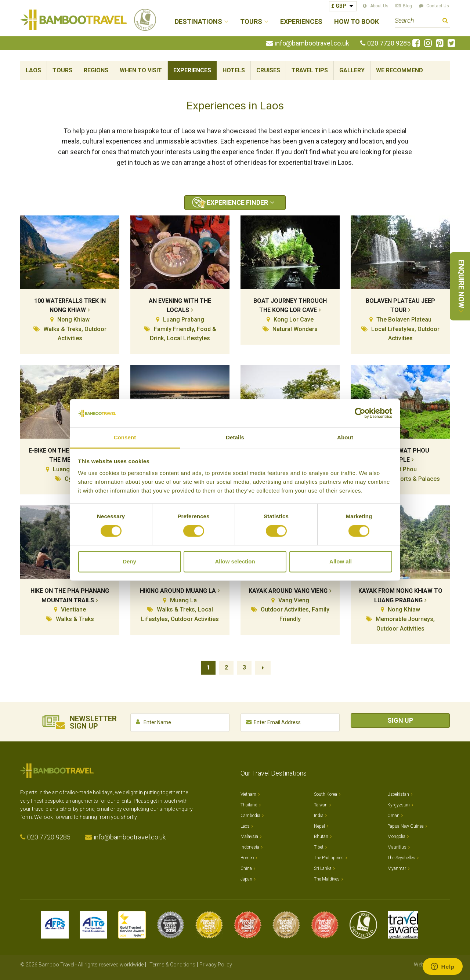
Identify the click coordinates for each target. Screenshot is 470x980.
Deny (129, 561)
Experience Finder (237, 202)
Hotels (234, 70)
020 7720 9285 (389, 43)
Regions (96, 70)
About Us (379, 6)
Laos (33, 70)
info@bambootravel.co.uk (312, 43)
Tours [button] (251, 22)
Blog (407, 6)
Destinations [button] (198, 22)
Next (263, 668)
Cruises (268, 70)
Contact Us (438, 6)
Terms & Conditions (172, 965)
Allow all (341, 561)
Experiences (301, 22)
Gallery (352, 70)
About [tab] (345, 437)
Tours (62, 70)
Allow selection (235, 561)
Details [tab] (235, 437)
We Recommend (399, 70)
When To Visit (141, 70)
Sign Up (400, 720)
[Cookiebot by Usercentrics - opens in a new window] (360, 413)
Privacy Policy (216, 965)
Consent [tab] (125, 437)
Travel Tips (310, 70)
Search (445, 21)
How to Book (357, 22)
